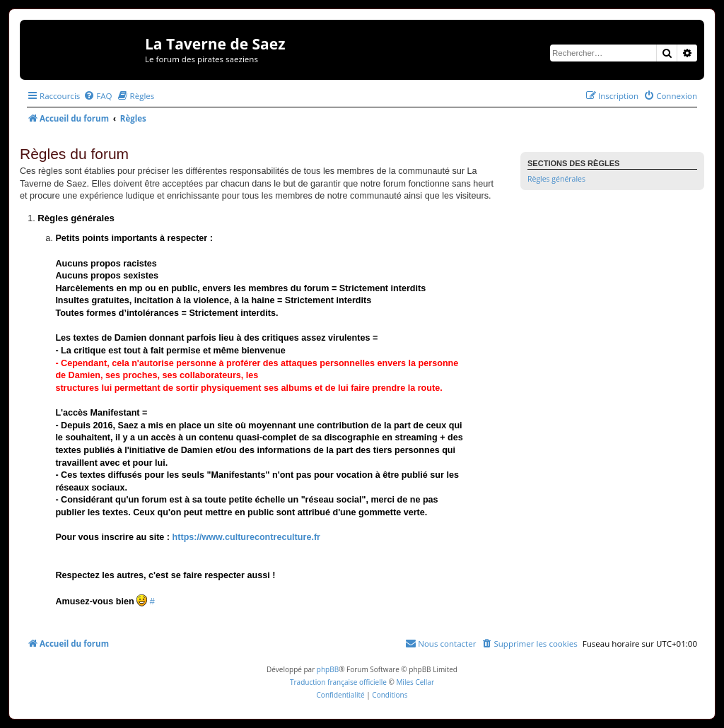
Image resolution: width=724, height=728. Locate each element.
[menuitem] (98, 96)
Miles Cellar (415, 682)
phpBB (328, 669)
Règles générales (556, 179)
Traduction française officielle (338, 682)
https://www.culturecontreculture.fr (246, 537)
